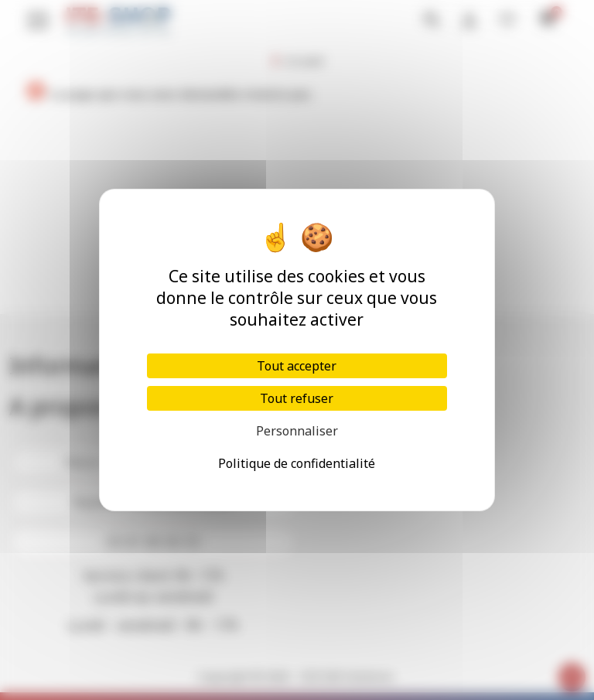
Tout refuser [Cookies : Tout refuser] (297, 398)
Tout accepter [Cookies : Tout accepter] (297, 366)
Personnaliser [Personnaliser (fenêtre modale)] (297, 431)
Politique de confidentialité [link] (297, 463)
